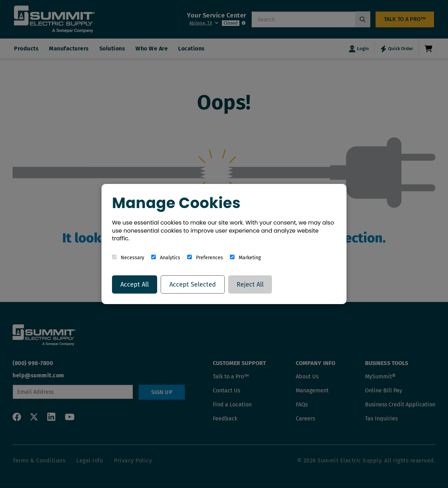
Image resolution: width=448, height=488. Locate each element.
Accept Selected (193, 284)
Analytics (166, 258)
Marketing (245, 258)
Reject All (250, 284)
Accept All (135, 284)
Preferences (205, 258)
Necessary (128, 258)
